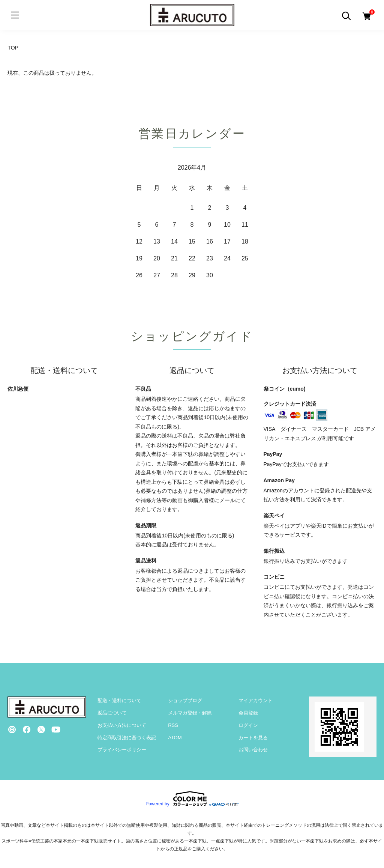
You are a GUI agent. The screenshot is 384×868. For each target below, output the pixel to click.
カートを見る (253, 738)
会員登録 (248, 713)
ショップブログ (185, 700)
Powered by (192, 799)
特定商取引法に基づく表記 (127, 738)
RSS (173, 725)
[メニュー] (15, 15)
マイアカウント (256, 700)
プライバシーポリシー (122, 750)
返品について (112, 713)
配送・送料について (119, 700)
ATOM (175, 738)
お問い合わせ (253, 750)
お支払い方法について (122, 725)
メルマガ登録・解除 (190, 713)
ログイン (248, 725)
